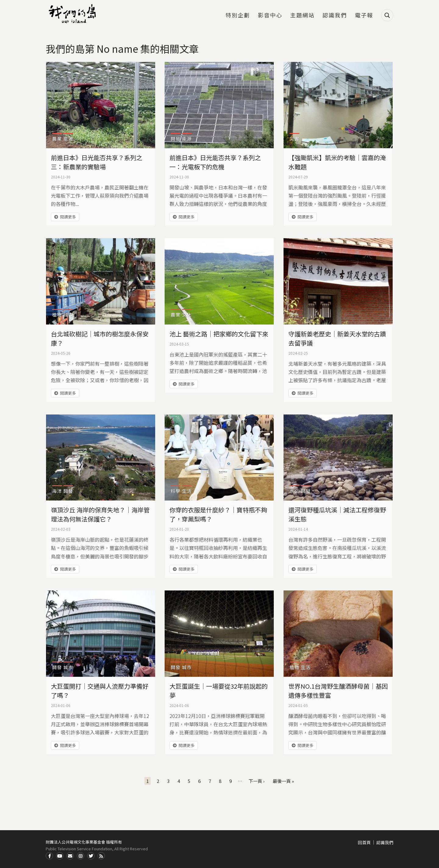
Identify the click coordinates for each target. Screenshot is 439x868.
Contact (70, 856)
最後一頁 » (283, 781)
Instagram (80, 856)
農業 (57, 139)
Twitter (91, 856)
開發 (176, 139)
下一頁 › (257, 781)
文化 (187, 315)
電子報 (364, 16)
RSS (101, 856)
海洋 (57, 491)
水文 (294, 491)
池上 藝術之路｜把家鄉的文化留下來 (219, 334)
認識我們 (335, 16)
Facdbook (49, 856)
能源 (68, 139)
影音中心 (270, 16)
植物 (57, 315)
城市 (68, 315)
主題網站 (302, 16)
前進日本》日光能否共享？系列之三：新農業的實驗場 (97, 162)
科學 (176, 491)
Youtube (60, 856)
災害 (294, 139)
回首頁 (364, 842)
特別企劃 (238, 16)
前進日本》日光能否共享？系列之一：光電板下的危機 (215, 162)
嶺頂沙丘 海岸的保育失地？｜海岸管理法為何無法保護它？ (100, 514)
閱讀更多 (68, 217)
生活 (187, 491)
